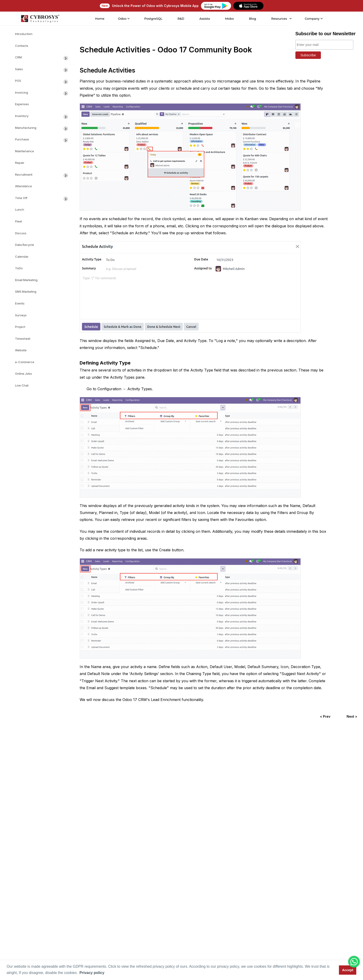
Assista (204, 19)
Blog (252, 19)
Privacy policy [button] (92, 973)
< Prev (325, 716)
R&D (180, 19)
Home (99, 19)
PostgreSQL (153, 19)
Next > (352, 716)
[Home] (40, 19)
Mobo (229, 19)
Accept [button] (348, 970)
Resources (279, 19)
